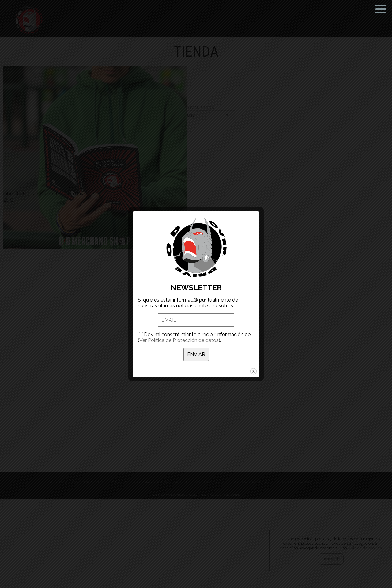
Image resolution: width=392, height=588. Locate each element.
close (253, 371)
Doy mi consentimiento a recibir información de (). (194, 337)
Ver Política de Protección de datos (179, 340)
